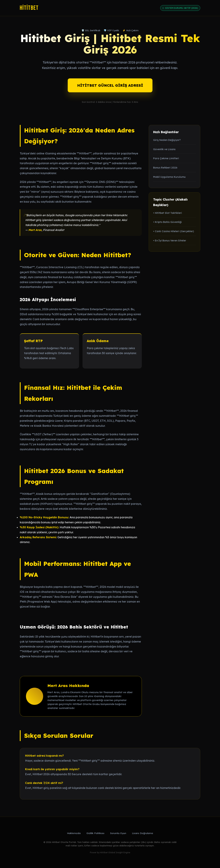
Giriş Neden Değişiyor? (167, 140)
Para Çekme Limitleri (166, 158)
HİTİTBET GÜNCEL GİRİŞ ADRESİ (110, 85)
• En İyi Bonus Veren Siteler (170, 241)
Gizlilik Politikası (95, 833)
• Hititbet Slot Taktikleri (167, 213)
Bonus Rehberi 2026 (165, 168)
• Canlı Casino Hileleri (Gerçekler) (174, 231)
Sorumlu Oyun (118, 833)
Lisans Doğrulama (142, 833)
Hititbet (29, 8)
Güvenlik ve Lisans (164, 149)
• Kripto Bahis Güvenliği (167, 222)
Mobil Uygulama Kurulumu (169, 177)
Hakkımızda (74, 833)
